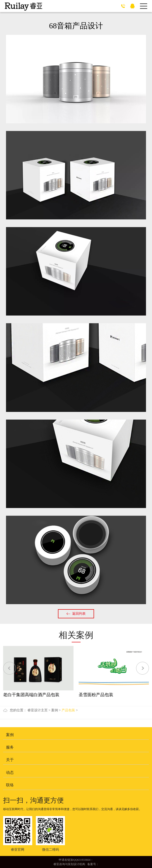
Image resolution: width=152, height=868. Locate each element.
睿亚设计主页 (38, 710)
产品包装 (68, 710)
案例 (55, 710)
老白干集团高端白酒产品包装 (31, 695)
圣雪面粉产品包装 (96, 695)
